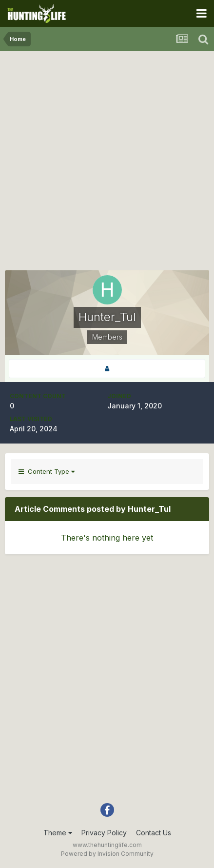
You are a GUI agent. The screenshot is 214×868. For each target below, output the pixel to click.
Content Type (47, 471)
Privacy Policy (104, 833)
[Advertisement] (107, 163)
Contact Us (154, 833)
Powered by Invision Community (107, 854)
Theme (58, 833)
